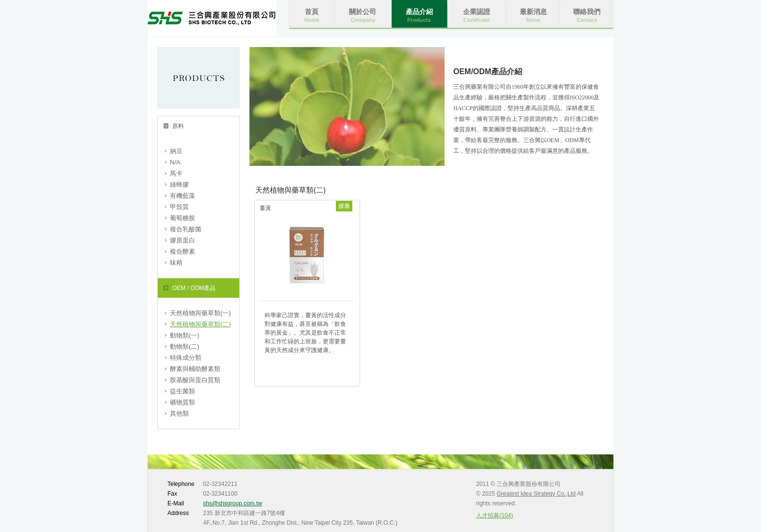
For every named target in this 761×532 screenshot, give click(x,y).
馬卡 (176, 173)
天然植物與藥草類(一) (200, 313)
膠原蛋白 (182, 240)
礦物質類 (182, 402)
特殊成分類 (186, 358)
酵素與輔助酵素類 (195, 369)
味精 (176, 263)
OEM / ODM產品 (194, 288)
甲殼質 (179, 207)
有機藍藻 (182, 196)
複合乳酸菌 (186, 229)
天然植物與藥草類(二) (200, 324)
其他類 (179, 413)
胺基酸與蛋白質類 (195, 380)
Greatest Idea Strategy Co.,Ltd (536, 494)
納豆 (176, 151)
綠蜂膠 (179, 185)
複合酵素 (182, 251)
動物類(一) (185, 335)
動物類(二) (185, 347)
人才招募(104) (495, 516)
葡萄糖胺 (182, 218)
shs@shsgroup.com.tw (232, 503)
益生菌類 (182, 391)
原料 (178, 126)
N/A (175, 162)
